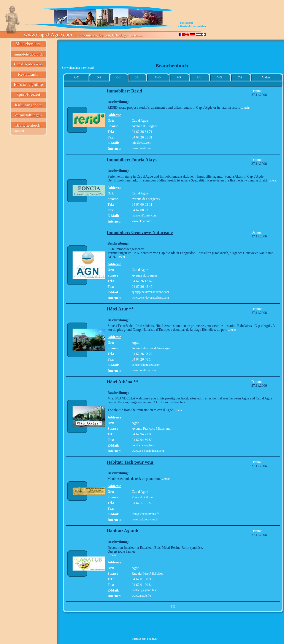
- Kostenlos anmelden (192, 26)
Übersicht (18, 131)
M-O (158, 77)
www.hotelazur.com (144, 370)
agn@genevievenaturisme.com (150, 292)
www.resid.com (141, 148)
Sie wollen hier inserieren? (78, 68)
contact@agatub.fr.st (144, 590)
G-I (118, 77)
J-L (137, 77)
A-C (76, 77)
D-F (99, 77)
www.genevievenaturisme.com (150, 298)
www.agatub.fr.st (142, 596)
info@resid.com (141, 143)
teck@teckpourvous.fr (145, 514)
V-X (220, 77)
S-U (199, 77)
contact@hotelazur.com (146, 365)
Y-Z (240, 77)
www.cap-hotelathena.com (148, 451)
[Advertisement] (145, 53)
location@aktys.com (144, 215)
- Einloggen (186, 23)
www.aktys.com (141, 221)
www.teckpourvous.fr (145, 519)
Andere (266, 77)
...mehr (245, 108)
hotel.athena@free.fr (144, 445)
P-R (179, 77)
